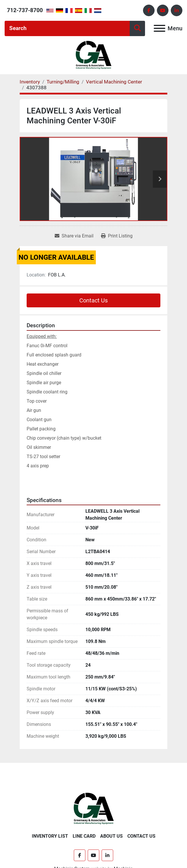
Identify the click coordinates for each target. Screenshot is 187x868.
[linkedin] (177, 10)
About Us (111, 836)
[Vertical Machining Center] (114, 82)
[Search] (67, 28)
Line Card (84, 836)
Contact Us (93, 300)
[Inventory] (30, 82)
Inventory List (50, 836)
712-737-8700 (25, 10)
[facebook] (149, 10)
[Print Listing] (117, 236)
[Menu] (159, 28)
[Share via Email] (74, 236)
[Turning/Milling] (63, 82)
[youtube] (163, 10)
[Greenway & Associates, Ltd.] (94, 808)
